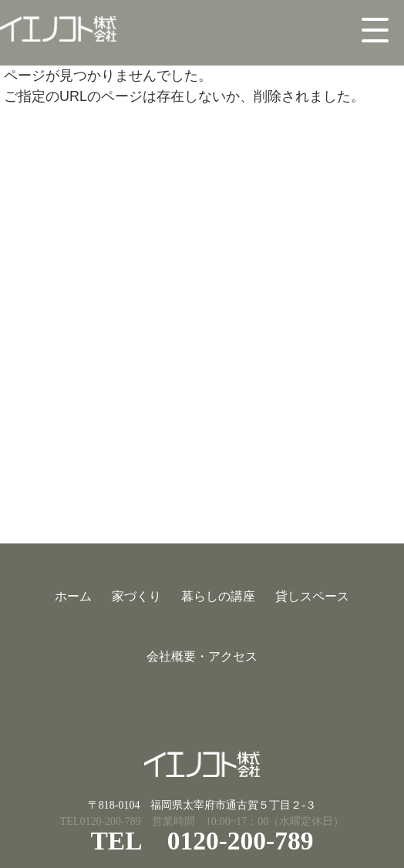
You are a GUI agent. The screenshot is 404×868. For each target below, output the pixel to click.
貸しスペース (312, 596)
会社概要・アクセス (202, 656)
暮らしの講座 (218, 596)
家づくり (136, 596)
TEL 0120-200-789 (202, 841)
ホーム (73, 596)
